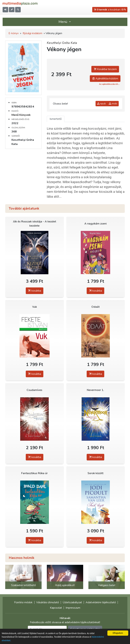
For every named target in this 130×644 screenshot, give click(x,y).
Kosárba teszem (105, 69)
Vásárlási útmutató (48, 602)
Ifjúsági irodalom (32, 33)
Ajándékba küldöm (105, 79)
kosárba (35, 291)
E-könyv (14, 33)
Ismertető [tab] (56, 119)
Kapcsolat (56, 608)
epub (101, 104)
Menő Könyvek (21, 115)
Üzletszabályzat (72, 602)
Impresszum (73, 608)
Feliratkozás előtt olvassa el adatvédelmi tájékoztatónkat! (65, 622)
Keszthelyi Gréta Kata (62, 43)
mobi (113, 104)
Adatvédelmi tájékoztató (101, 602)
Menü (65, 22)
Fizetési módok (23, 602)
